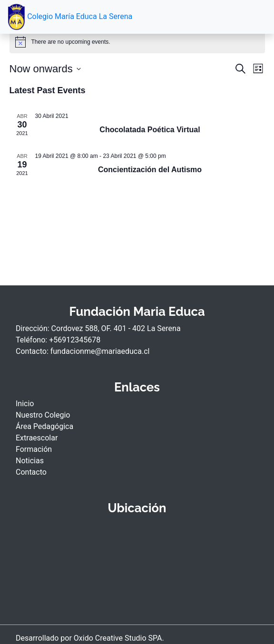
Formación (34, 449)
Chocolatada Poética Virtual (150, 130)
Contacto (31, 472)
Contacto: (33, 351)
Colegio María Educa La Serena (70, 17)
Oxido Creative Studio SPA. (119, 638)
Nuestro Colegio (43, 415)
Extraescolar (37, 438)
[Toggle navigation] (253, 17)
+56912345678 (75, 340)
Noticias (30, 461)
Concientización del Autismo (150, 170)
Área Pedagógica (44, 426)
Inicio (25, 404)
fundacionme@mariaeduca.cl (100, 351)
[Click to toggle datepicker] (45, 69)
